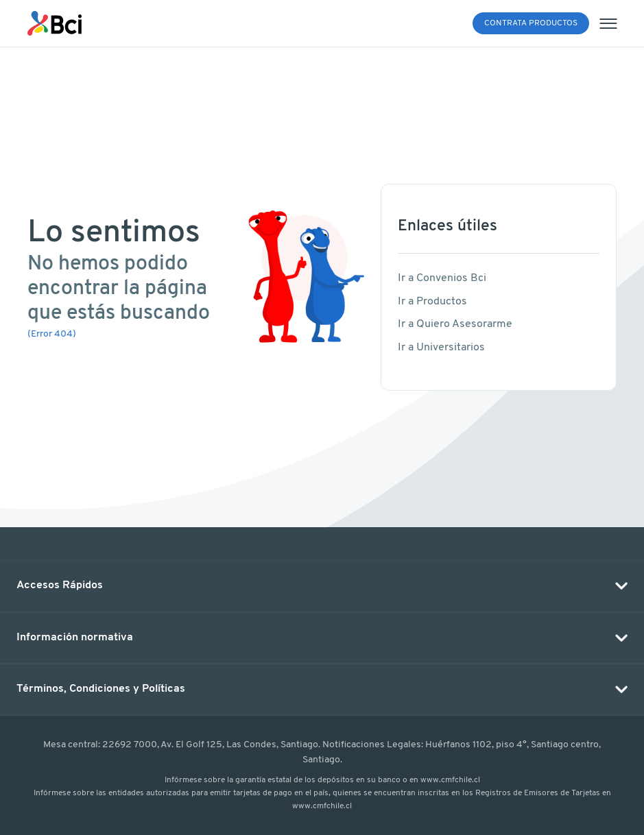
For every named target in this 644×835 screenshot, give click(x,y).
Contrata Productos (531, 23)
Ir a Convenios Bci (442, 278)
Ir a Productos (432, 302)
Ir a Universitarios (441, 348)
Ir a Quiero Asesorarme (455, 324)
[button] (322, 586)
